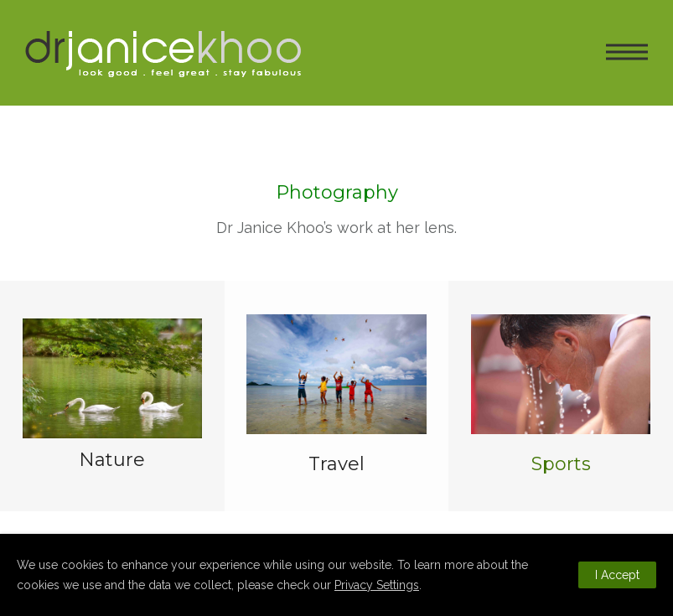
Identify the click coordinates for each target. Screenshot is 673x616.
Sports (561, 464)
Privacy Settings (377, 585)
